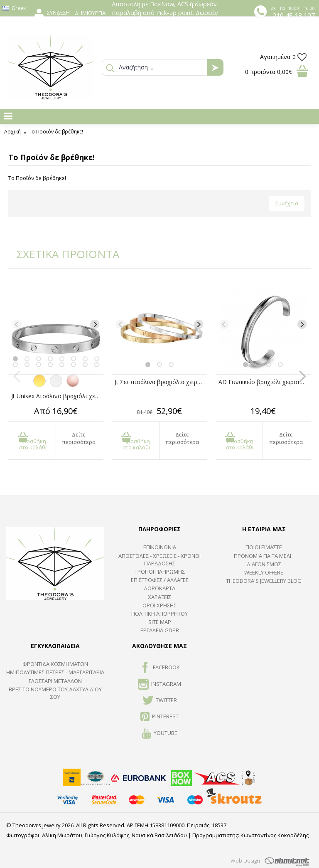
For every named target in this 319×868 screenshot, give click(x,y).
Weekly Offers (264, 572)
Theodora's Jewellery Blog (264, 581)
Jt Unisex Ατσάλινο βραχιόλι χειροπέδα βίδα (57, 396)
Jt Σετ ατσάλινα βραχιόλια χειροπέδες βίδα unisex (161, 382)
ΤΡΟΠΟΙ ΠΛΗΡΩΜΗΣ (160, 572)
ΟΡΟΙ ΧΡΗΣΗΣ (159, 605)
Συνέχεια (287, 203)
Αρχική (12, 132)
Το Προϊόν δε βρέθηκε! (56, 132)
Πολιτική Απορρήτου (159, 614)
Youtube (160, 734)
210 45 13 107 (294, 16)
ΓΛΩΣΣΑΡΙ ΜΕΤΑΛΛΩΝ (55, 681)
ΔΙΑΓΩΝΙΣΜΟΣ (264, 564)
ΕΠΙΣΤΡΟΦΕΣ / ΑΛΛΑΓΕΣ (160, 580)
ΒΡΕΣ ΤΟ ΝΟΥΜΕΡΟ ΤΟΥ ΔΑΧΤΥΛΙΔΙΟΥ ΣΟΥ (55, 693)
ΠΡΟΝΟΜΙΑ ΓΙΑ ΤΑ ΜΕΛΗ (264, 556)
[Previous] (17, 324)
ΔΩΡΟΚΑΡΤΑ (159, 588)
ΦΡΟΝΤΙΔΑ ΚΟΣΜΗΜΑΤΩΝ (55, 664)
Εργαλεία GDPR (160, 630)
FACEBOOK (160, 668)
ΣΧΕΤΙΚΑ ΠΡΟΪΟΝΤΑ (62, 254)
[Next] (95, 324)
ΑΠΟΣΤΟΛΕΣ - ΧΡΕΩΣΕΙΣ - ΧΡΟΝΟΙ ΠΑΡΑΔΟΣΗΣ (159, 560)
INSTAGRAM (159, 685)
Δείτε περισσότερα (79, 438)
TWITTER (160, 701)
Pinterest (159, 717)
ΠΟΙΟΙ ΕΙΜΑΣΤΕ (264, 547)
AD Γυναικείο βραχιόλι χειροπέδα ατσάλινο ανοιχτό (265, 382)
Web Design (245, 861)
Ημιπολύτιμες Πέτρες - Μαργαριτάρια (55, 672)
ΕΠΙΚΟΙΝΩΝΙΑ (160, 547)
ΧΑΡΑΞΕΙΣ (159, 597)
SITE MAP (160, 622)
